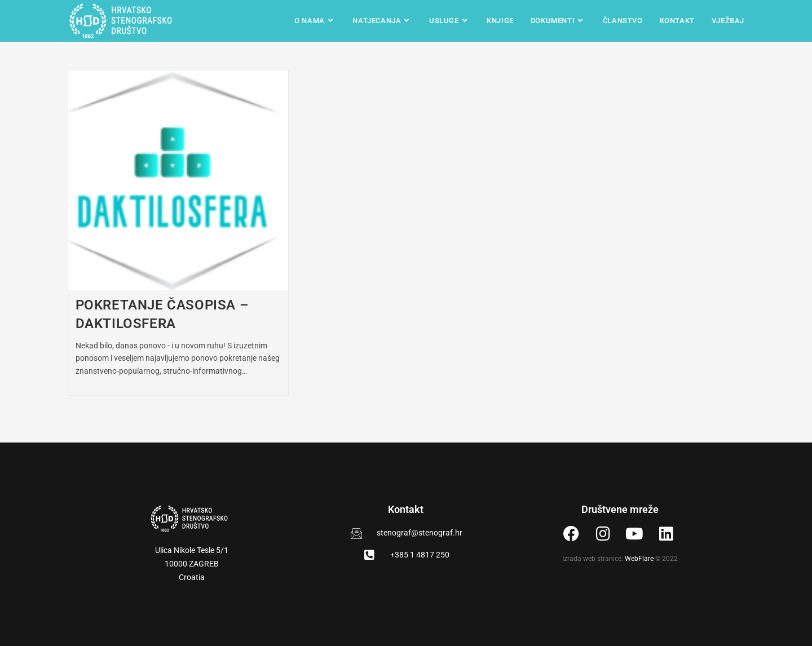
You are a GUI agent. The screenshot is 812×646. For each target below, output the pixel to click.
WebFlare (639, 559)
